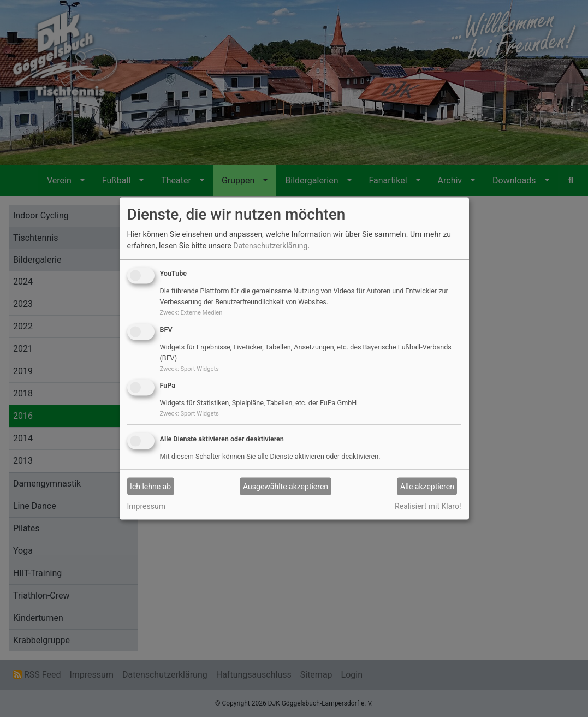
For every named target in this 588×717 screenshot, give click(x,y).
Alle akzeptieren (427, 486)
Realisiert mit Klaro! (428, 506)
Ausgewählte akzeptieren (286, 486)
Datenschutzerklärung (270, 246)
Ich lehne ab (150, 486)
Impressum (146, 506)
